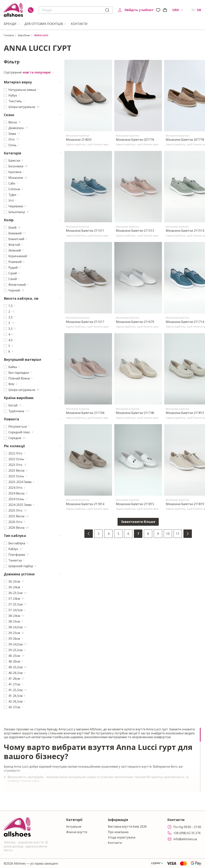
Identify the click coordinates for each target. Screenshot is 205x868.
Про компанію (118, 832)
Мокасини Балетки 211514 (185, 231)
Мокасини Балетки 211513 (135, 231)
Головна (9, 35)
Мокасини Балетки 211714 (185, 322)
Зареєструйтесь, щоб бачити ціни (87, 144)
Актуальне (74, 826)
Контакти (115, 843)
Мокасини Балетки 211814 (85, 504)
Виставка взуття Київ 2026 (127, 826)
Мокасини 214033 (79, 140)
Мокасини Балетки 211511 (85, 231)
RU (193, 10)
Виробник (24, 35)
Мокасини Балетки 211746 (135, 413)
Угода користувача (122, 837)
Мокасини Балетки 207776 (135, 140)
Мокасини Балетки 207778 (185, 140)
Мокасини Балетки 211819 (185, 504)
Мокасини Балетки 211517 (85, 322)
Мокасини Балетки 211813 (185, 413)
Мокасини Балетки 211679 (135, 322)
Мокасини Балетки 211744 (85, 413)
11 (178, 534)
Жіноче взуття (77, 832)
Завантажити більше (138, 522)
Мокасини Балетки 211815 (135, 504)
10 (168, 534)
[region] (102, 760)
